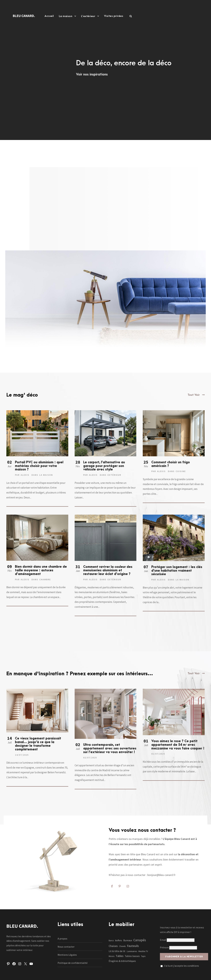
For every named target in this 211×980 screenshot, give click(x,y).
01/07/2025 (158, 754)
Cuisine (181, 471)
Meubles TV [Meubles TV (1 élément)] (143, 951)
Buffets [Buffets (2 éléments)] (119, 940)
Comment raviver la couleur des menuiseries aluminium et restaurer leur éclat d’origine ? (108, 571)
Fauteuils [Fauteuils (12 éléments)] (133, 946)
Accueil (49, 16)
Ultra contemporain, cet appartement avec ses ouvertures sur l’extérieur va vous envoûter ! (110, 749)
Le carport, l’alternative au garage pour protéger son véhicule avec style (104, 466)
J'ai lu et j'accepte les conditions (181, 966)
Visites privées (114, 16)
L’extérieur (88, 16)
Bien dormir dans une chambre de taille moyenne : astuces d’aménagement (41, 570)
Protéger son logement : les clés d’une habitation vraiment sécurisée (177, 571)
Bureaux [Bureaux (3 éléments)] (128, 940)
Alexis (25, 475)
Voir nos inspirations (92, 74)
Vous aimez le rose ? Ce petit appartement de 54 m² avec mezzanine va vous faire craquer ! (178, 745)
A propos (62, 939)
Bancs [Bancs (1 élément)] (111, 941)
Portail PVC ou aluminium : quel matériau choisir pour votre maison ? (39, 466)
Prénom (164, 947)
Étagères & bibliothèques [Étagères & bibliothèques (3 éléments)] (122, 961)
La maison (66, 16)
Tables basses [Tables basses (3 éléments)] (132, 956)
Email (177, 940)
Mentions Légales (67, 955)
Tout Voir (194, 395)
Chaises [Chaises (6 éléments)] (113, 946)
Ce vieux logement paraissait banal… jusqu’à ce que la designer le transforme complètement (38, 744)
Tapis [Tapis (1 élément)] (143, 956)
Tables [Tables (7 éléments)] (120, 956)
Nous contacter (66, 947)
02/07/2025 (90, 758)
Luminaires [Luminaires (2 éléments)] (132, 951)
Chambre (45, 579)
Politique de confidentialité (73, 963)
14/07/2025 (22, 755)
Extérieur (114, 475)
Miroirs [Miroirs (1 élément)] (112, 956)
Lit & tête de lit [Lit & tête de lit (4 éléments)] (117, 951)
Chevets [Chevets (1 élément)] (122, 946)
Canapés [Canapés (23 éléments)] (140, 940)
